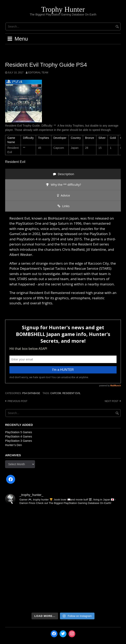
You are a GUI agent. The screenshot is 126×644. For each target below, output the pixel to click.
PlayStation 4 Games (19, 436)
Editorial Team (38, 73)
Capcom (56, 393)
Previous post (17, 401)
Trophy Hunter (63, 9)
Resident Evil (71, 393)
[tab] (63, 174)
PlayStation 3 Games (19, 441)
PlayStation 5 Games (19, 432)
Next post (112, 401)
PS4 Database (31, 393)
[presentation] (63, 174)
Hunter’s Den (13, 445)
